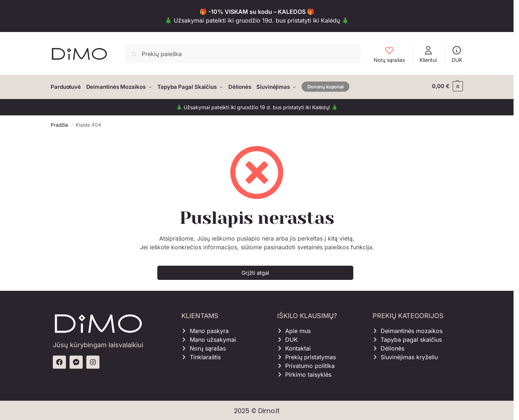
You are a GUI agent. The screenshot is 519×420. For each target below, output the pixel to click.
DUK (457, 54)
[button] (447, 86)
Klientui (428, 54)
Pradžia (59, 123)
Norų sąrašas (389, 54)
